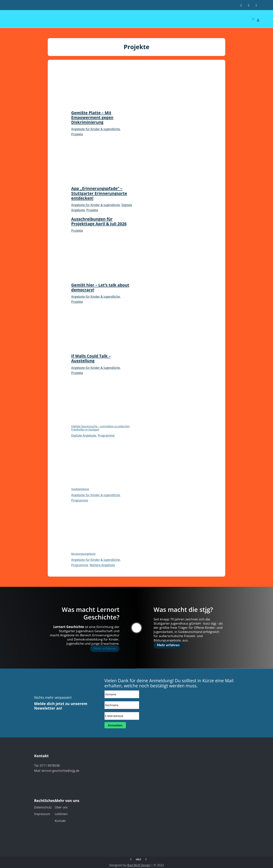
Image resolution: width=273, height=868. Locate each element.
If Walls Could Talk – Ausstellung (91, 358)
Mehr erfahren (105, 648)
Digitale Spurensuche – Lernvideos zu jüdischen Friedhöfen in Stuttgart (101, 428)
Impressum (42, 814)
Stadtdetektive (80, 489)
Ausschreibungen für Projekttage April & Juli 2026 (99, 221)
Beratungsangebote (84, 554)
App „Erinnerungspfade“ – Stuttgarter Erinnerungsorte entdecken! (99, 193)
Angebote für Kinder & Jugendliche (96, 129)
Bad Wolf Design (139, 865)
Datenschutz (43, 807)
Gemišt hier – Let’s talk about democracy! (100, 287)
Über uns (61, 807)
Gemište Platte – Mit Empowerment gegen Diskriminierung (92, 117)
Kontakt (60, 821)
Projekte (77, 134)
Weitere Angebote (102, 565)
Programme (106, 435)
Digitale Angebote (84, 435)
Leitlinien (61, 814)
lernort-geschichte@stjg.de (61, 771)
